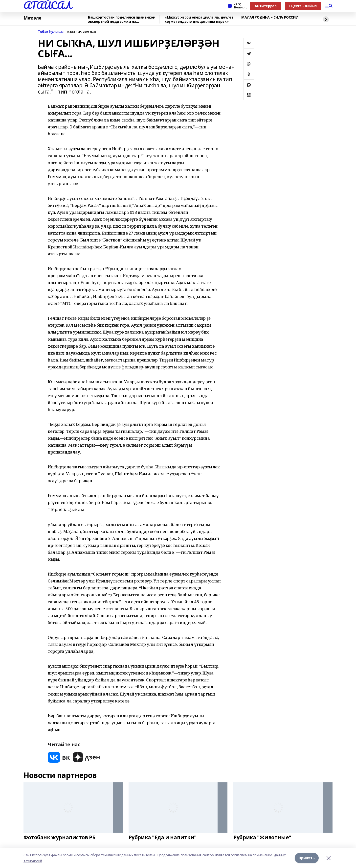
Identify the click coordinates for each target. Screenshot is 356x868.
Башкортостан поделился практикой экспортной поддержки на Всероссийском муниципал (122, 19)
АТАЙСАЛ (47, 5)
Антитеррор (266, 6)
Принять (307, 858)
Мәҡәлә (32, 18)
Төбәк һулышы (51, 32)
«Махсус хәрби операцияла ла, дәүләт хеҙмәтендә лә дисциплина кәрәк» (199, 19)
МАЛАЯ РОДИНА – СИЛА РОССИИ (270, 17)
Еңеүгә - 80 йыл (303, 6)
